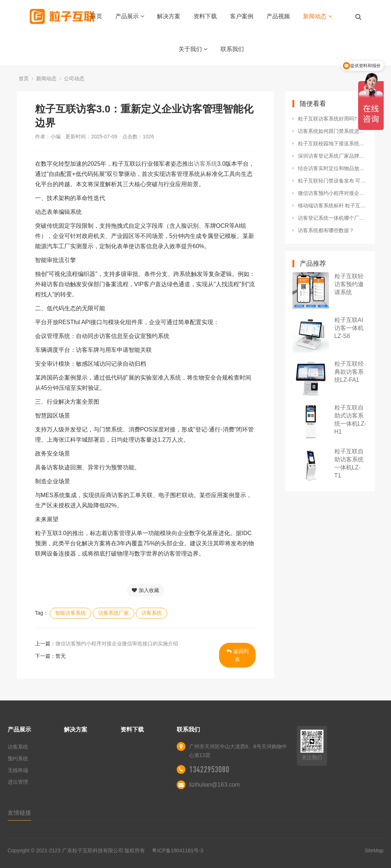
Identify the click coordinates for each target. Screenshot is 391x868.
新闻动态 (317, 16)
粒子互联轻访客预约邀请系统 (349, 284)
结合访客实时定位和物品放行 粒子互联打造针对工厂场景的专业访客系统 (333, 168)
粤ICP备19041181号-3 (177, 850)
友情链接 (19, 813)
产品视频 (278, 16)
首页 (96, 16)
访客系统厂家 (114, 613)
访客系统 (206, 164)
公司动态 (74, 78)
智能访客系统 (70, 613)
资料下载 (205, 16)
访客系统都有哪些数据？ (326, 230)
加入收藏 (145, 590)
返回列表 (237, 655)
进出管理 (18, 782)
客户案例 (242, 16)
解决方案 (169, 16)
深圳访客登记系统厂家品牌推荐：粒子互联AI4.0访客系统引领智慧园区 (333, 156)
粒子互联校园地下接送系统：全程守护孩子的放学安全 (333, 143)
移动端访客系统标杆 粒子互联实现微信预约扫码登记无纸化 (333, 206)
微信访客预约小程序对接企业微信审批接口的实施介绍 (117, 644)
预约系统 (18, 758)
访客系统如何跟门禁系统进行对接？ (333, 131)
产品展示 (130, 16)
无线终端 (18, 770)
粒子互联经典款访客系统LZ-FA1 (349, 372)
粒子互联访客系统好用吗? (327, 119)
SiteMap (374, 850)
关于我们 (193, 49)
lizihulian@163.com (214, 785)
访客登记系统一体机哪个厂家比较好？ (333, 218)
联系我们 (232, 49)
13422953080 (209, 769)
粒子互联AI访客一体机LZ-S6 (349, 328)
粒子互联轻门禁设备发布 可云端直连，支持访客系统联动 (333, 181)
